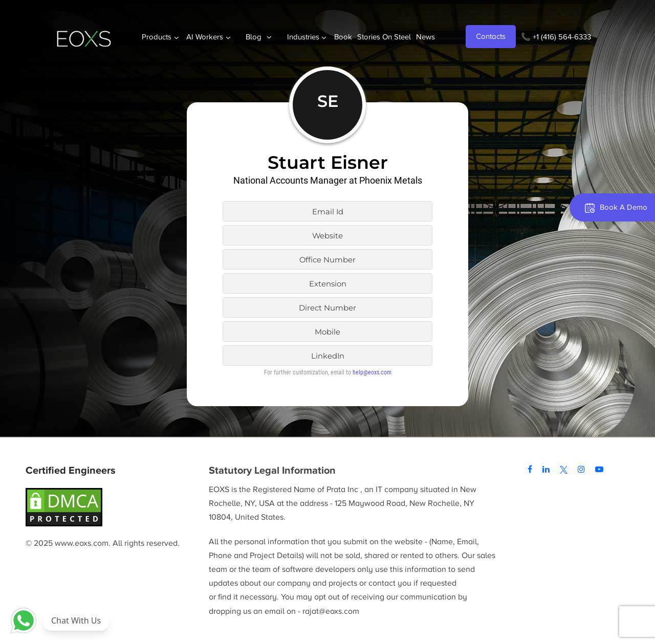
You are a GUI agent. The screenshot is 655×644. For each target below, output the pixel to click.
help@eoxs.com (372, 372)
